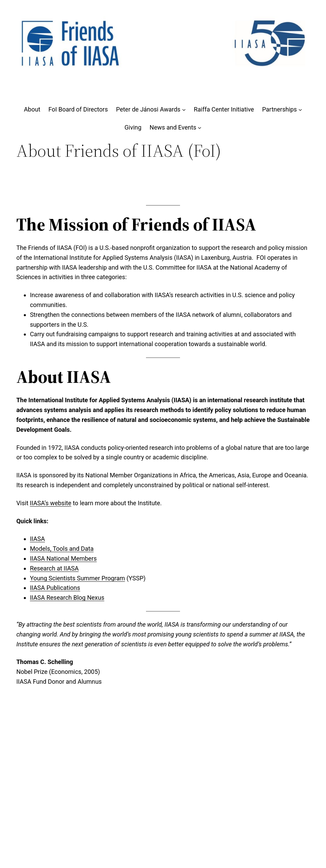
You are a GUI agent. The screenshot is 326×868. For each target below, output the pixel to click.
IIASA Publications (55, 588)
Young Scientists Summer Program (77, 578)
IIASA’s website (51, 503)
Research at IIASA (54, 568)
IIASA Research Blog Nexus (67, 598)
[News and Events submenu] (200, 128)
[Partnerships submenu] (300, 110)
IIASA (37, 539)
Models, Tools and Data (62, 549)
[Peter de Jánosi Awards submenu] (184, 110)
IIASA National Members (63, 558)
